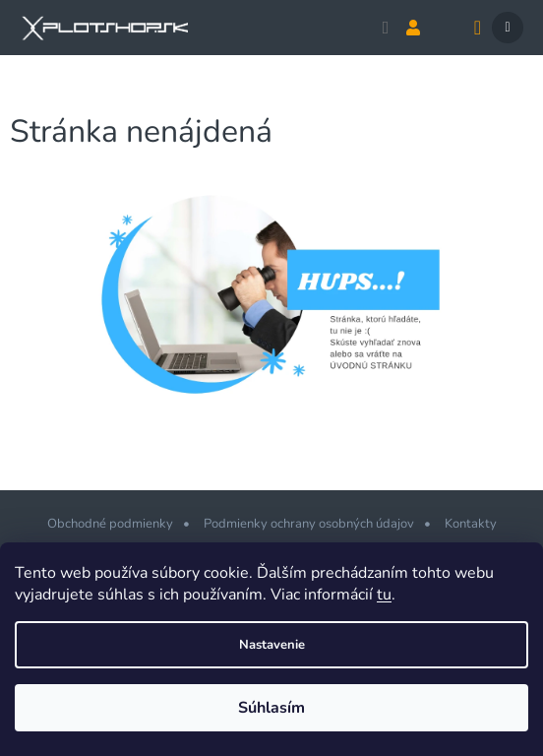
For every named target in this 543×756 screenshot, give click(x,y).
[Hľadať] (386, 28)
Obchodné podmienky (110, 524)
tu (384, 595)
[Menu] (508, 28)
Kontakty (471, 524)
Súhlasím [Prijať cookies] (271, 708)
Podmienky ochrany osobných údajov (309, 524)
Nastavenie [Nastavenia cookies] (272, 645)
